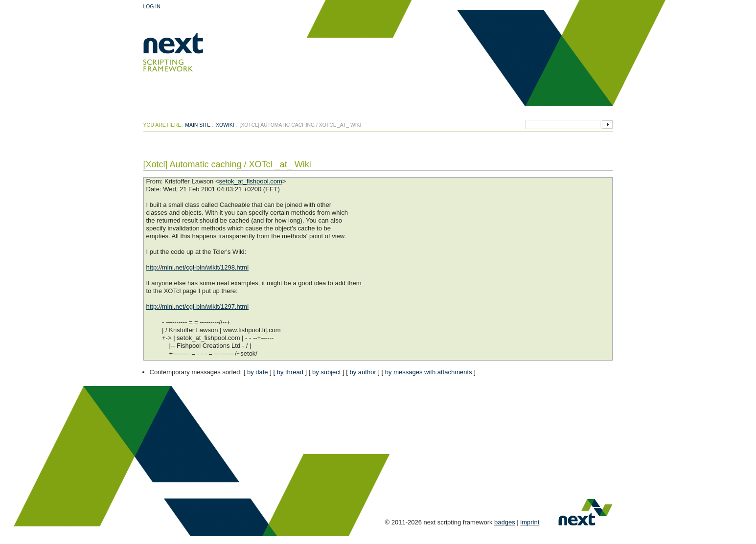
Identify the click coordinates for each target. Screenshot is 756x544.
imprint (530, 522)
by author (363, 372)
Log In (152, 7)
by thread (290, 372)
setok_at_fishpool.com (250, 181)
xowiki (225, 125)
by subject (327, 372)
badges (505, 522)
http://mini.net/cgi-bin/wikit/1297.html (198, 306)
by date (258, 372)
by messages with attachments (429, 372)
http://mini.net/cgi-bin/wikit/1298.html (198, 267)
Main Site (198, 125)
